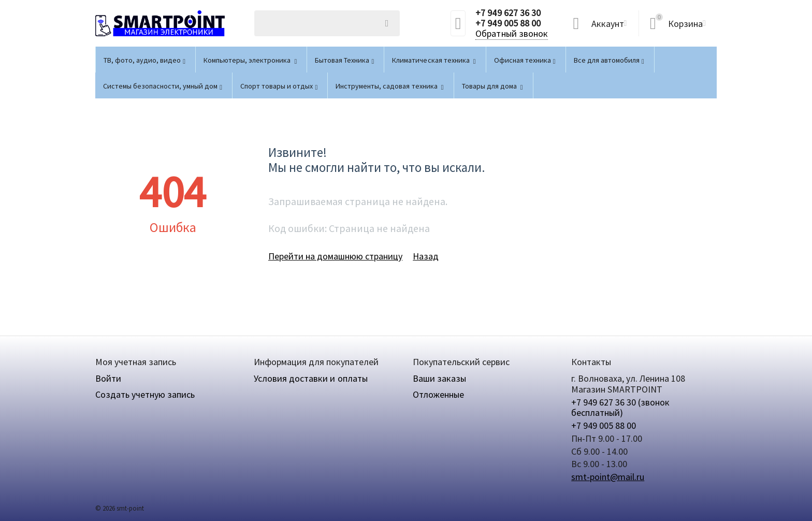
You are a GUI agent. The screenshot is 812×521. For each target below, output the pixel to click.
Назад (426, 256)
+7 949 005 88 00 (508, 23)
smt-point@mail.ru (608, 477)
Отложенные (438, 394)
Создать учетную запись (145, 394)
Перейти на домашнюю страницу (335, 256)
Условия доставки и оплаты (310, 378)
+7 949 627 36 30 (508, 13)
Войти (108, 378)
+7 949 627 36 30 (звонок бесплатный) (620, 408)
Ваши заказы (439, 378)
